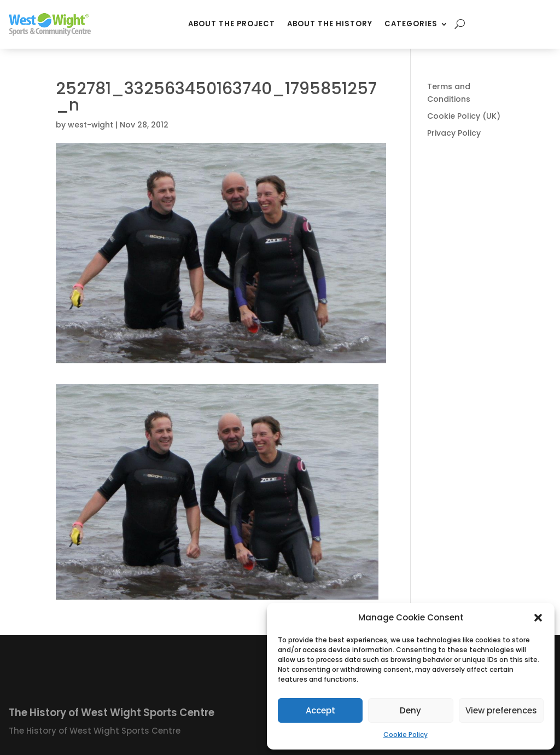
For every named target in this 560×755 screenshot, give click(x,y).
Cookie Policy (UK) (464, 116)
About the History (330, 24)
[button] (538, 618)
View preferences (501, 710)
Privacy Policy (454, 133)
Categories (411, 24)
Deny (410, 710)
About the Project (232, 24)
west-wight (91, 125)
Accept (320, 710)
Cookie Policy (406, 734)
